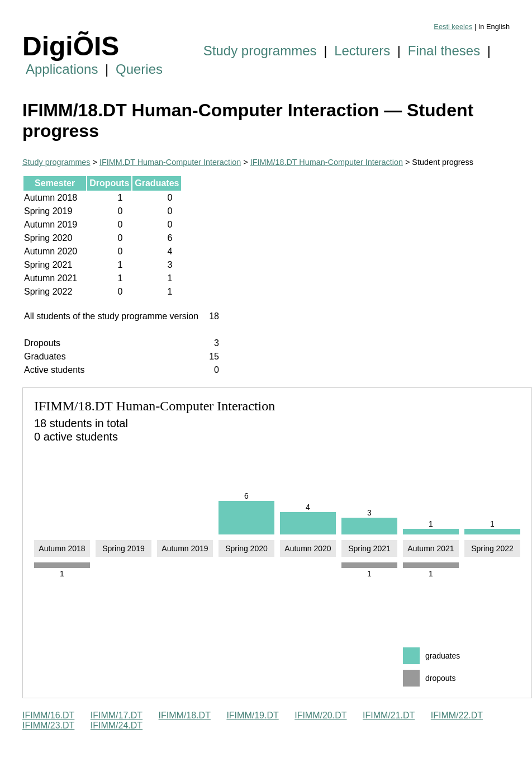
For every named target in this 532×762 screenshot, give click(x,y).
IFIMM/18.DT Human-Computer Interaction (327, 162)
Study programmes (260, 51)
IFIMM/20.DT (320, 715)
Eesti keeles (453, 27)
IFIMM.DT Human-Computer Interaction (170, 162)
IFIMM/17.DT (117, 715)
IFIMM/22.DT (457, 715)
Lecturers (362, 51)
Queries (139, 69)
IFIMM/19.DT (252, 715)
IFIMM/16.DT (48, 715)
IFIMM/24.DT (117, 725)
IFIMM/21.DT (389, 715)
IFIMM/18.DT (185, 715)
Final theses (444, 51)
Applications (62, 69)
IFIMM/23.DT (48, 725)
